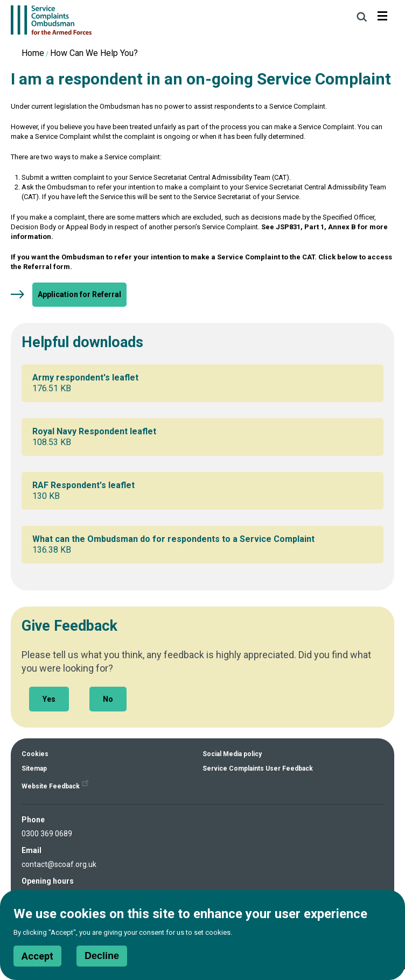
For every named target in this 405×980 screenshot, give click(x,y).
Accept (37, 961)
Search (362, 17)
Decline (102, 961)
